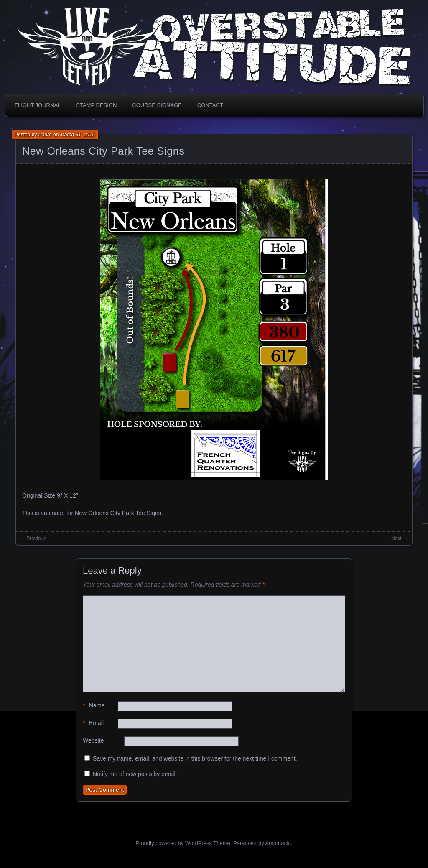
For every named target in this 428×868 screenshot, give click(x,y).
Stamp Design (96, 105)
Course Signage (157, 105)
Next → (400, 539)
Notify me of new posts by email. (135, 774)
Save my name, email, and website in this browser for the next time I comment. (195, 758)
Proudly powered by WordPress (174, 843)
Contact (210, 105)
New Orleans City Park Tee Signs (103, 151)
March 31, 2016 (78, 135)
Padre (45, 135)
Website (93, 740)
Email (93, 723)
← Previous (33, 539)
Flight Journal (38, 105)
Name (94, 706)
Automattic (278, 843)
